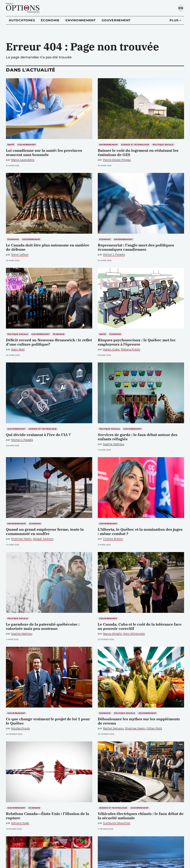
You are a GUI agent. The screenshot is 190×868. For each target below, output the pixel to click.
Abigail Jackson (43, 539)
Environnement (81, 20)
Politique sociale (163, 145)
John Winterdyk (134, 634)
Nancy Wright (112, 634)
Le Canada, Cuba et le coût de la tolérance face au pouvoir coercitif (140, 626)
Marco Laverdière (23, 160)
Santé (11, 145)
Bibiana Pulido (131, 349)
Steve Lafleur (20, 255)
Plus (174, 20)
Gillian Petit (154, 728)
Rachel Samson (113, 728)
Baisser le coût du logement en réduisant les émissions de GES (138, 153)
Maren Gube (111, 349)
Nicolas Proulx (21, 728)
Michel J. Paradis (114, 255)
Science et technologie (135, 145)
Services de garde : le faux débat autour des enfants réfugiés (138, 437)
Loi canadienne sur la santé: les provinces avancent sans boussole (44, 153)
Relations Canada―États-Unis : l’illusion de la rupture (47, 816)
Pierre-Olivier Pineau (117, 160)
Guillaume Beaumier (117, 823)
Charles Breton (113, 539)
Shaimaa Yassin (21, 539)
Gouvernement (116, 20)
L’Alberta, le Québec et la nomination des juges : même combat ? (140, 531)
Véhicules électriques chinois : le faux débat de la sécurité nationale (141, 816)
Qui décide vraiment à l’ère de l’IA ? (38, 435)
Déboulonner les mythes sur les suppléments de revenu (139, 721)
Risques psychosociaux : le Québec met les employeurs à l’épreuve (137, 342)
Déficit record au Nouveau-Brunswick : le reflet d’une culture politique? (49, 342)
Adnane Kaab (20, 823)
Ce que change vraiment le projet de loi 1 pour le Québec (48, 721)
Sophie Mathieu (114, 444)
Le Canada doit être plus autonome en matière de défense (48, 247)
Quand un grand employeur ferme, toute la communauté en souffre (45, 531)
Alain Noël (18, 349)
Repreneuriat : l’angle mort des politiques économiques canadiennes (136, 247)
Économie (50, 20)
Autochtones (22, 20)
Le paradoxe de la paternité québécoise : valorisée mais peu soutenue (43, 626)
